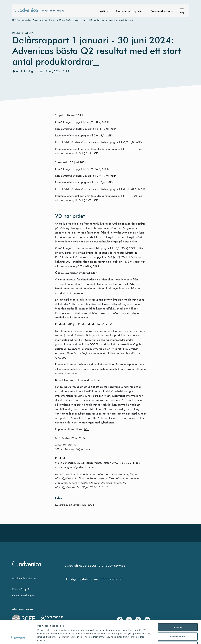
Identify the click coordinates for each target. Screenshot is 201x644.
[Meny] (182, 11)
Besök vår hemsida (24, 578)
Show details (147, 638)
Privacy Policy (21, 589)
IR (13, 20)
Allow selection (178, 617)
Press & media (24, 20)
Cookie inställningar (23, 595)
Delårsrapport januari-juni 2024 (75, 505)
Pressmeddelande (162, 11)
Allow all (178, 607)
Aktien (104, 11)
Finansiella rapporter (129, 11)
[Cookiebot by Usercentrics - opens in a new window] (18, 639)
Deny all (178, 626)
